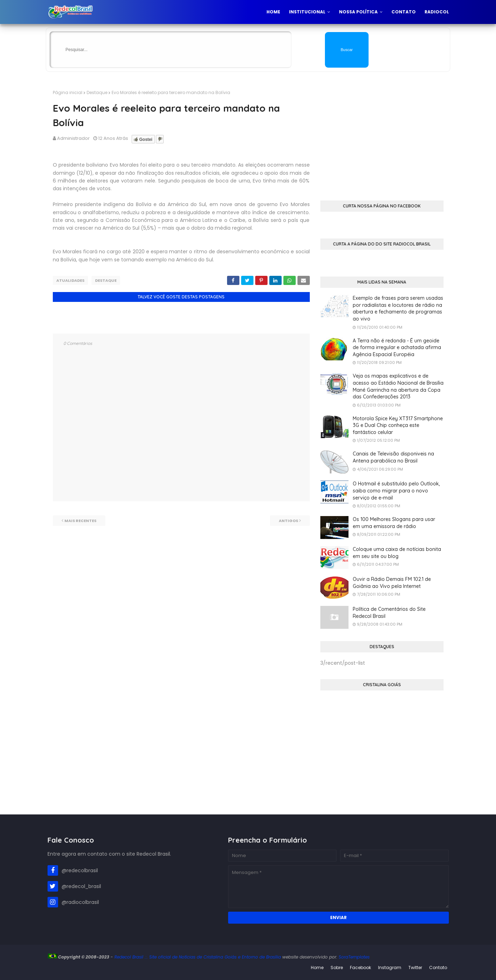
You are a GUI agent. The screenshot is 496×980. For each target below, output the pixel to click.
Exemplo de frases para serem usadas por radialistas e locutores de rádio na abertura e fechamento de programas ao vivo (398, 308)
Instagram (390, 967)
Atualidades (70, 280)
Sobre (337, 967)
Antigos (288, 521)
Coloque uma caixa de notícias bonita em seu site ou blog (397, 553)
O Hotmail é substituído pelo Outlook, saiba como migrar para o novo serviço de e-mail (396, 491)
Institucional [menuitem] (307, 12)
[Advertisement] (382, 139)
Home (317, 967)
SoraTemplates (354, 957)
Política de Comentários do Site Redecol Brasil (389, 613)
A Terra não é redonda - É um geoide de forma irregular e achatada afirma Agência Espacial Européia (397, 348)
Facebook (360, 967)
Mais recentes (80, 521)
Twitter (415, 967)
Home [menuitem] (273, 12)
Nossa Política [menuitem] (358, 12)
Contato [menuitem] (404, 12)
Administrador (73, 138)
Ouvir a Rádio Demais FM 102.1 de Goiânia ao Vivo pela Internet (392, 583)
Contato (438, 967)
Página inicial (68, 92)
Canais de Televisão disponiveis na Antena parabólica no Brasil (393, 457)
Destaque (97, 92)
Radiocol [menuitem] (437, 12)
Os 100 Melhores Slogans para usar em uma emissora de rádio (394, 523)
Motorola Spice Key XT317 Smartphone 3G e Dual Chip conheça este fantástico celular (398, 425)
